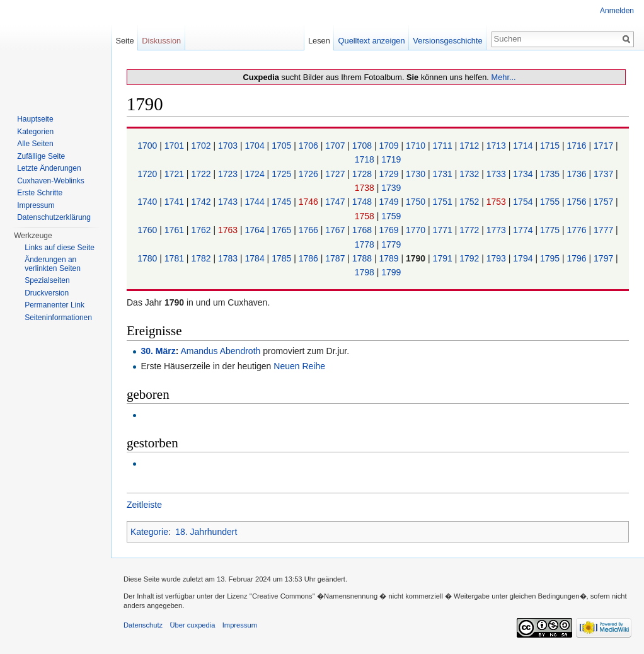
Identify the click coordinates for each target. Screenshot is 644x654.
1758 (366, 216)
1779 (391, 244)
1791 (444, 258)
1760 (148, 230)
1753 (497, 202)
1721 (175, 174)
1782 (202, 258)
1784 (256, 258)
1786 (310, 258)
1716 (578, 146)
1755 (551, 202)
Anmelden (617, 11)
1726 (310, 174)
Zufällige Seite (41, 156)
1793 (497, 258)
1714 (524, 146)
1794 (524, 258)
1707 (336, 146)
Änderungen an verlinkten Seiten (53, 264)
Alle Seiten (35, 144)
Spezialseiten (47, 280)
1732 (470, 174)
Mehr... (503, 77)
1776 (578, 230)
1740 (148, 202)
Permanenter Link (55, 305)
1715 (551, 146)
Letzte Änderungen (49, 168)
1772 (470, 230)
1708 (363, 146)
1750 (417, 202)
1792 (470, 258)
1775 (551, 230)
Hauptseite (35, 119)
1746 (310, 202)
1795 (551, 258)
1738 (366, 188)
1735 (551, 174)
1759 (391, 216)
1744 (256, 202)
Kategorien (35, 132)
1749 (390, 202)
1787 (336, 258)
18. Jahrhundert (206, 532)
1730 (417, 174)
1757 (605, 202)
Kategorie (149, 532)
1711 (444, 146)
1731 (444, 174)
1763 (229, 230)
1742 (202, 202)
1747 (336, 202)
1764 (256, 230)
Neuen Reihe (299, 366)
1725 (283, 174)
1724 (256, 174)
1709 (390, 146)
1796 (578, 258)
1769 (390, 230)
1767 (336, 230)
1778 (366, 244)
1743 (229, 202)
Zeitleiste (144, 505)
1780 (148, 258)
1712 (470, 146)
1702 (202, 146)
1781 (175, 258)
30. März (158, 351)
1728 (363, 174)
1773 (497, 230)
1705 (283, 146)
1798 (366, 272)
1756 (578, 202)
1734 (524, 174)
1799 (391, 272)
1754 (524, 202)
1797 (605, 258)
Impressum (36, 205)
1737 (605, 174)
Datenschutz (143, 625)
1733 (497, 174)
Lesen (319, 41)
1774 (524, 230)
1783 (229, 258)
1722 (202, 174)
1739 (391, 188)
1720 (148, 174)
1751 (444, 202)
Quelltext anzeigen (372, 41)
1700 (148, 146)
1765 (283, 230)
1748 (363, 202)
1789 (390, 258)
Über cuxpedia (192, 625)
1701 (175, 146)
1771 (444, 230)
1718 (366, 159)
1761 (175, 230)
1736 (578, 174)
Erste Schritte (40, 193)
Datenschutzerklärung (54, 217)
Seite (124, 41)
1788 (363, 258)
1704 (256, 146)
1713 (497, 146)
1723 (229, 174)
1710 (417, 146)
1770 (417, 230)
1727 (336, 174)
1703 (229, 146)
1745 (283, 202)
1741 (175, 202)
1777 (605, 230)
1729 (390, 174)
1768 (363, 230)
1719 (391, 159)
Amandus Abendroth (220, 351)
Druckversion (47, 293)
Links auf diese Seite (60, 248)
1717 (605, 146)
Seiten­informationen (58, 318)
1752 (470, 202)
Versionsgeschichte (447, 41)
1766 (310, 230)
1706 (310, 146)
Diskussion (161, 41)
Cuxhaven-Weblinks (51, 181)
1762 (202, 230)
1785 (283, 258)
